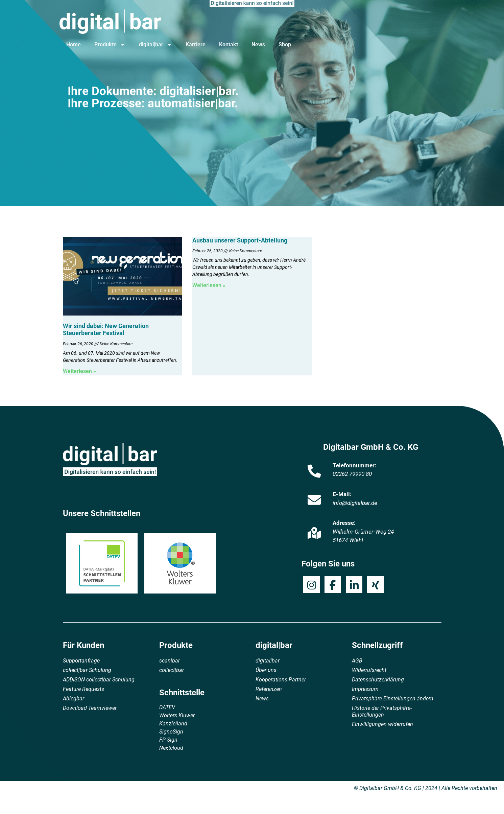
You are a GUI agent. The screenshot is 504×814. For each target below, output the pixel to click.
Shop (285, 44)
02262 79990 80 (352, 474)
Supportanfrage (81, 661)
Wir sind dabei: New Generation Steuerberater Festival (106, 330)
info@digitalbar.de (355, 503)
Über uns (266, 670)
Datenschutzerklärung (378, 680)
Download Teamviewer (90, 708)
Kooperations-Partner (281, 680)
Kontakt (229, 44)
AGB (357, 661)
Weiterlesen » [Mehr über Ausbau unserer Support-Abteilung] (209, 285)
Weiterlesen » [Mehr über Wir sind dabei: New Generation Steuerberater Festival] (79, 371)
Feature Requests (83, 689)
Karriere (196, 44)
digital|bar (155, 45)
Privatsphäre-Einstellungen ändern (393, 699)
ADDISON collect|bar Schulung (99, 680)
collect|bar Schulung (87, 670)
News (258, 44)
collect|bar (172, 670)
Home (74, 44)
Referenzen (269, 689)
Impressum (365, 689)
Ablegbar (74, 699)
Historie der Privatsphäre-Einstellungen (382, 711)
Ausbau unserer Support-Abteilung (240, 240)
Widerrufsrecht (369, 670)
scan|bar (170, 661)
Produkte (110, 45)
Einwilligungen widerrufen (382, 724)
